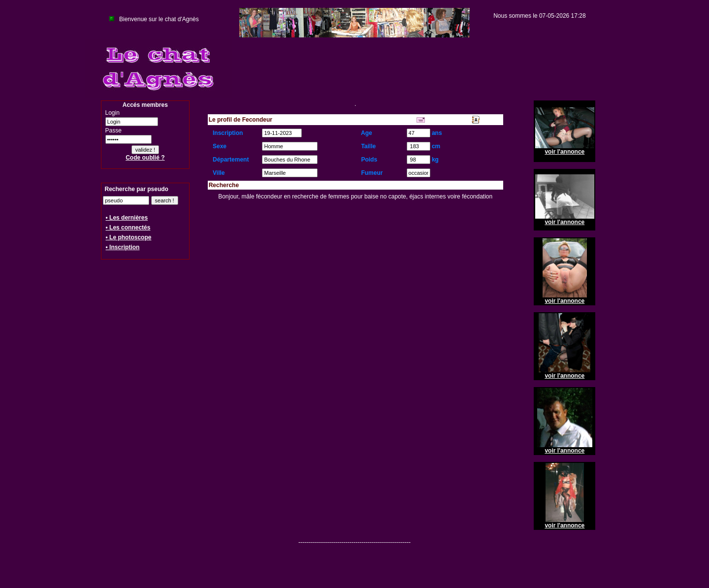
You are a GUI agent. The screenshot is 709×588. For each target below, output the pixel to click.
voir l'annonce (564, 152)
